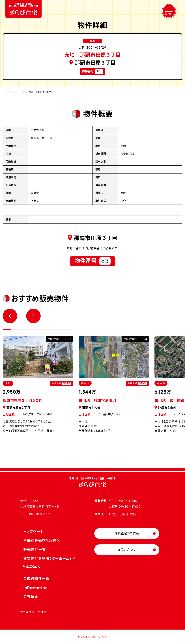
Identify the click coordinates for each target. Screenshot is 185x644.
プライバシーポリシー (35, 612)
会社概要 (31, 597)
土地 (22, 92)
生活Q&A (33, 567)
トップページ (9, 92)
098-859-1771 (39, 514)
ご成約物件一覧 (36, 579)
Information (36, 588)
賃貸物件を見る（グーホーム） (48, 559)
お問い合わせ (127, 550)
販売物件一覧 (35, 550)
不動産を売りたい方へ (42, 541)
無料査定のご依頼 (127, 533)
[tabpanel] (114, 386)
